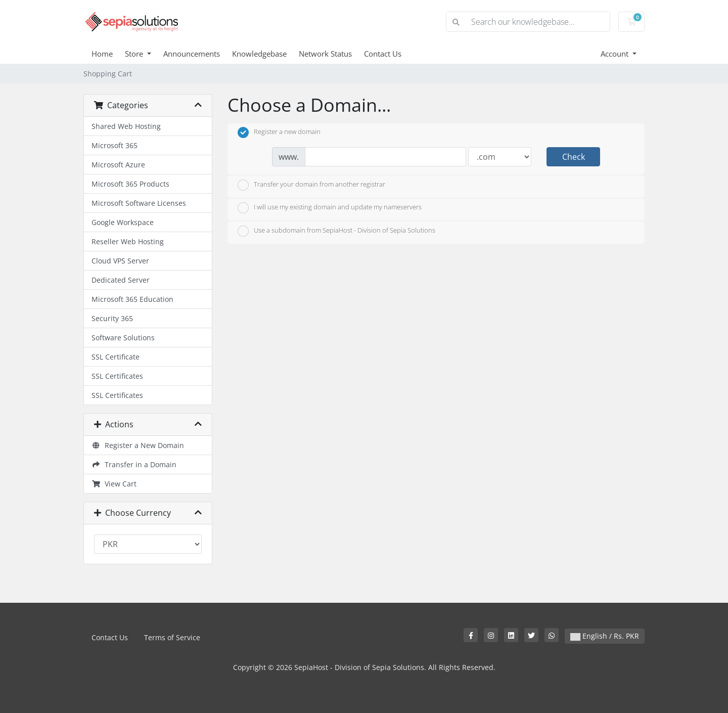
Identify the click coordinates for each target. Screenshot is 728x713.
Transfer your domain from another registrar (311, 185)
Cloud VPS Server (120, 261)
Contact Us (383, 54)
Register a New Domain (138, 445)
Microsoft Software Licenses (139, 203)
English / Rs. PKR (605, 636)
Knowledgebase (259, 54)
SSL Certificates (117, 376)
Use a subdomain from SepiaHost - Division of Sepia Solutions (336, 231)
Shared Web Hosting (126, 126)
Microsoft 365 (115, 145)
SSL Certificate (116, 357)
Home (102, 54)
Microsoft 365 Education (132, 299)
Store (135, 54)
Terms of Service (172, 637)
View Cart (114, 484)
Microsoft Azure (118, 165)
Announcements (192, 54)
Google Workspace (123, 222)
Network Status (325, 54)
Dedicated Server (121, 280)
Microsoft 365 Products (130, 184)
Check (574, 157)
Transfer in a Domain (134, 464)
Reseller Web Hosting (128, 241)
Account (616, 54)
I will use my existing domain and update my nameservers (330, 208)
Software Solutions (123, 338)
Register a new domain (279, 132)
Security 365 (112, 318)
